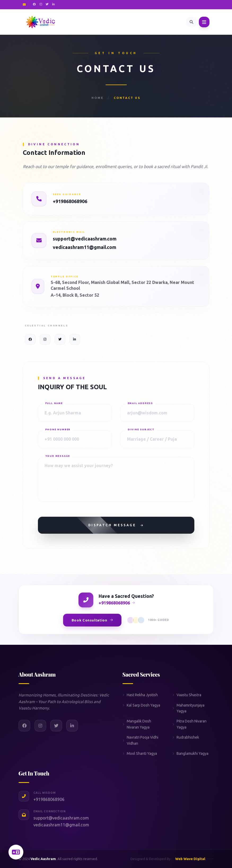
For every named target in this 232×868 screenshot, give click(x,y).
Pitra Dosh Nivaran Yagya (189, 724)
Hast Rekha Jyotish (140, 695)
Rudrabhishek (186, 737)
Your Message (58, 456)
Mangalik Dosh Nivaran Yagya (137, 724)
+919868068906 (70, 201)
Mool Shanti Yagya (140, 753)
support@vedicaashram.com (85, 239)
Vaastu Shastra (187, 695)
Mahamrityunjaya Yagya (188, 708)
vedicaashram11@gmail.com (84, 247)
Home (97, 98)
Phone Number (58, 429)
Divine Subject (141, 429)
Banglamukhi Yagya (190, 753)
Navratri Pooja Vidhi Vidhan (140, 740)
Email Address (140, 403)
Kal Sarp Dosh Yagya (141, 705)
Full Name (54, 403)
